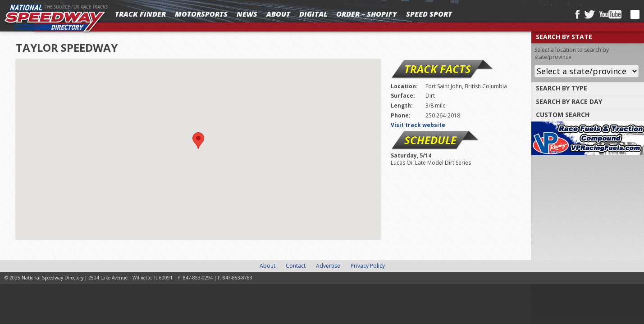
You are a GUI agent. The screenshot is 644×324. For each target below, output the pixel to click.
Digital (313, 14)
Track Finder (140, 14)
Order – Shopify (367, 14)
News (247, 14)
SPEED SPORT (429, 14)
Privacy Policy (368, 266)
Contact (296, 266)
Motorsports (201, 14)
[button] (198, 141)
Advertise (328, 266)
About (278, 14)
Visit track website (418, 125)
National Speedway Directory (55, 19)
